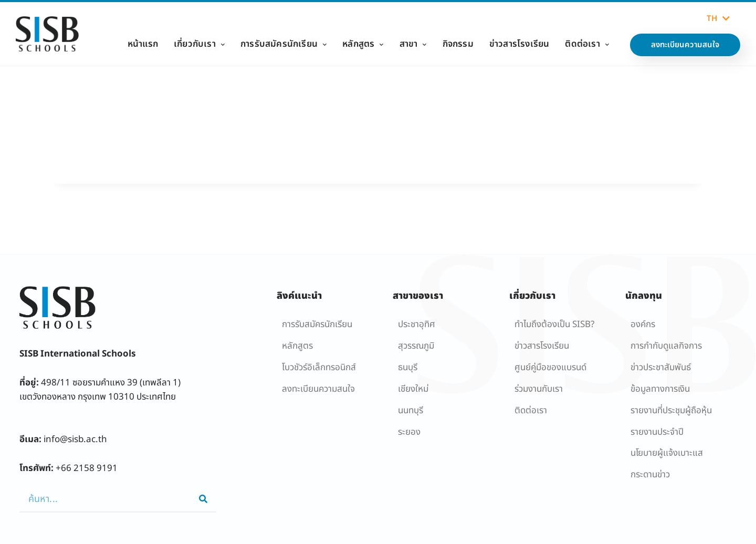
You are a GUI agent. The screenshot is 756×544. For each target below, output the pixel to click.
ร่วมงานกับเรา (539, 389)
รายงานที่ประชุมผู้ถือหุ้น (671, 411)
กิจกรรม (458, 44)
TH (718, 19)
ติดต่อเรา (587, 44)
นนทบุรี (411, 411)
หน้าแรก (143, 44)
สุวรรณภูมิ (416, 346)
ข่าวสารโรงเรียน (519, 44)
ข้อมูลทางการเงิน (660, 389)
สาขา (413, 44)
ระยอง (409, 432)
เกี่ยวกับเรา (199, 44)
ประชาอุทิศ (417, 325)
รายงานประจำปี (657, 432)
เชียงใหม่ (413, 389)
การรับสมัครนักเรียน (283, 44)
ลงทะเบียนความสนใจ (318, 389)
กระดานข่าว (650, 475)
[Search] (203, 499)
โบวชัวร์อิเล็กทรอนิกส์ (319, 368)
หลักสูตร (363, 44)
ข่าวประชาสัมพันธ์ (661, 368)
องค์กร (643, 325)
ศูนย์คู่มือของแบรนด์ (550, 368)
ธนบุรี (408, 368)
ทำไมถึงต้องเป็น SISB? (554, 325)
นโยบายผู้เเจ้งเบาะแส (667, 453)
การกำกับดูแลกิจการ (666, 346)
